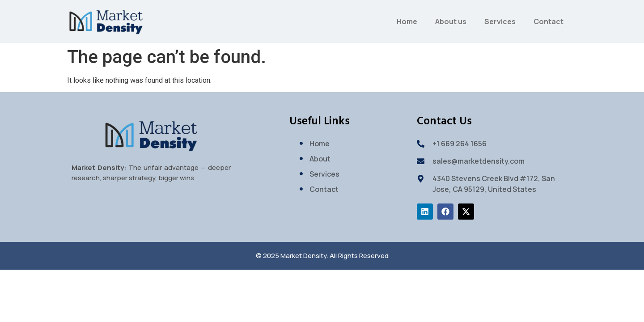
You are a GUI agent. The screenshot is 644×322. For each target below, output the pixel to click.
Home (407, 21)
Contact (549, 21)
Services (500, 21)
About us (451, 21)
